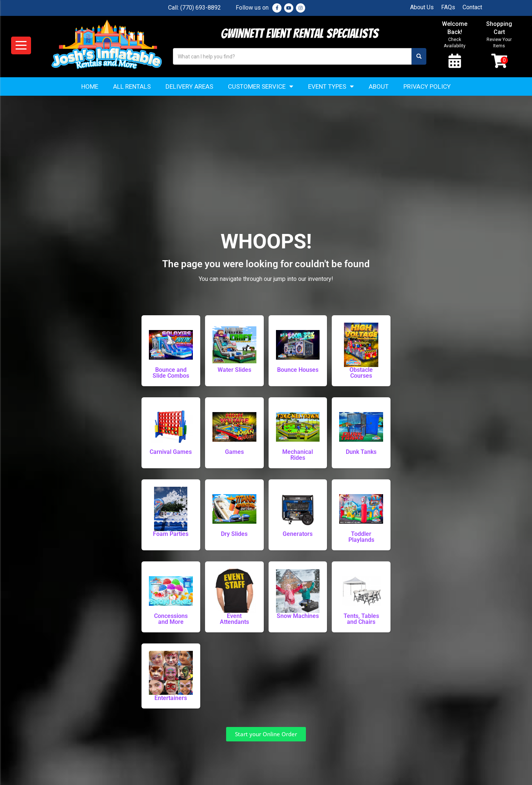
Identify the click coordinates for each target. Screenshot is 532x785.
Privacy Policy (427, 87)
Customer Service (261, 87)
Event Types (331, 87)
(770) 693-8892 (201, 8)
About (379, 87)
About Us (422, 7)
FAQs (448, 7)
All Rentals (132, 87)
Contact (472, 7)
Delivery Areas (189, 87)
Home (90, 87)
